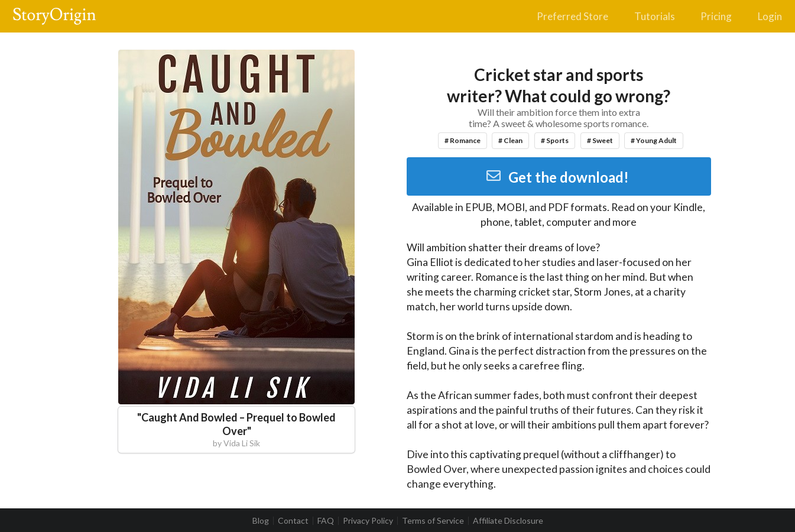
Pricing (716, 16)
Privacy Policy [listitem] (368, 521)
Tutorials (655, 16)
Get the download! (557, 177)
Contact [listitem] (293, 521)
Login (770, 16)
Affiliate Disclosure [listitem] (508, 521)
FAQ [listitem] (326, 521)
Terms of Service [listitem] (433, 521)
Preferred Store (572, 16)
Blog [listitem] (261, 521)
